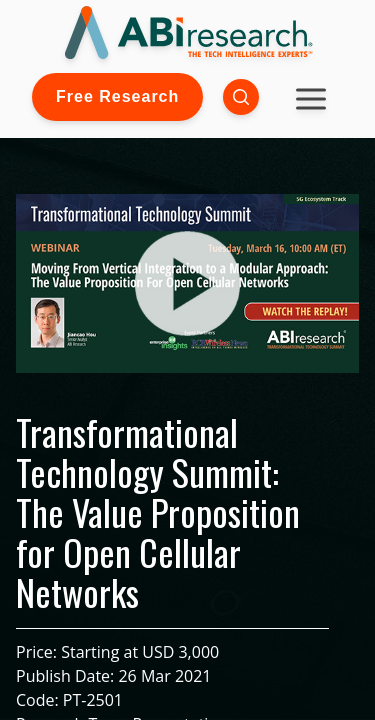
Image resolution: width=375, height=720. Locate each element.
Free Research (117, 96)
